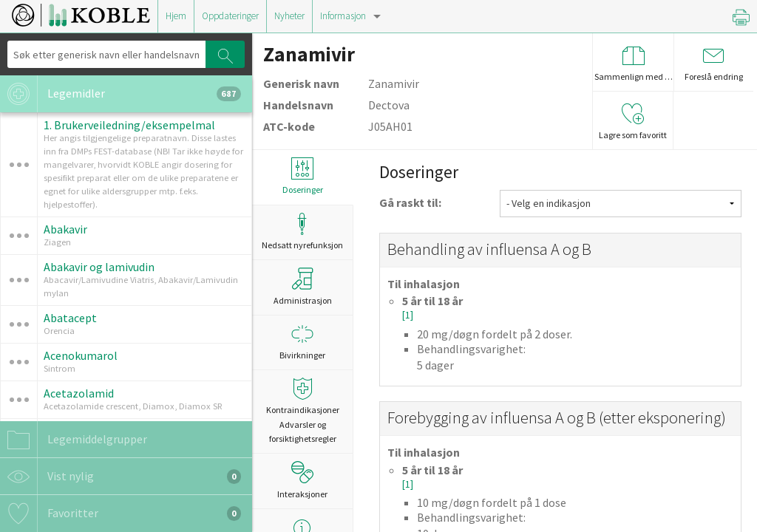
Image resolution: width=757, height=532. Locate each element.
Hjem (176, 16)
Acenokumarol (81, 355)
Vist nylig (120, 477)
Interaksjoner (302, 480)
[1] (408, 315)
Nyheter (289, 16)
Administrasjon (303, 287)
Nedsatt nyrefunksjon (302, 232)
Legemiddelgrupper (74, 440)
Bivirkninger (302, 342)
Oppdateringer (230, 16)
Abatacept (70, 318)
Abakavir (65, 229)
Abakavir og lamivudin (99, 267)
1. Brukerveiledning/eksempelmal (129, 125)
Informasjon (343, 16)
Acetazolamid (79, 393)
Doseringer (302, 176)
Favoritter (120, 514)
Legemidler (120, 94)
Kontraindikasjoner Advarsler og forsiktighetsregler (302, 410)
